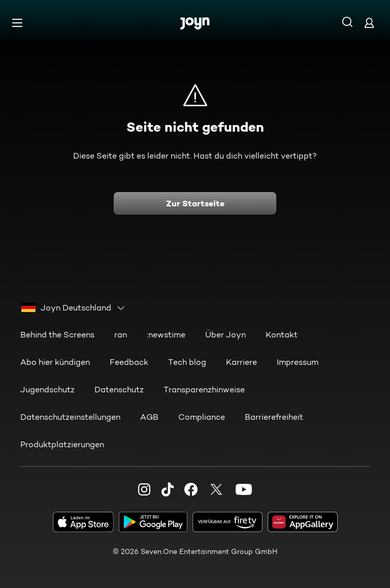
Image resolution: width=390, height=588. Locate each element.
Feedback (129, 362)
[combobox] (73, 308)
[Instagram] (144, 489)
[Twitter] (216, 489)
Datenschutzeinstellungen (70, 417)
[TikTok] (168, 489)
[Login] (369, 23)
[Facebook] (191, 489)
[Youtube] (244, 489)
